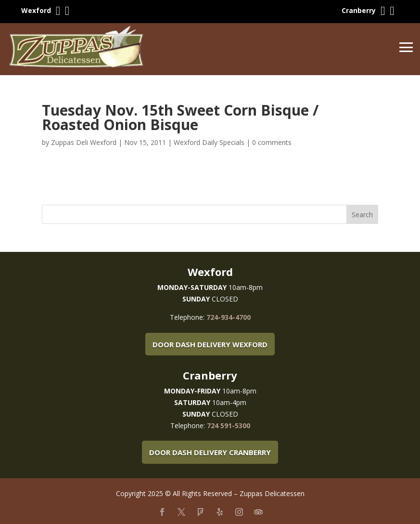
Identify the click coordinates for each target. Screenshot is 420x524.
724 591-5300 (229, 426)
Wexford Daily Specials (209, 142)
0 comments (272, 142)
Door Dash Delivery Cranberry (210, 452)
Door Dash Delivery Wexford (210, 344)
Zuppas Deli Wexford (84, 142)
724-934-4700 (229, 317)
